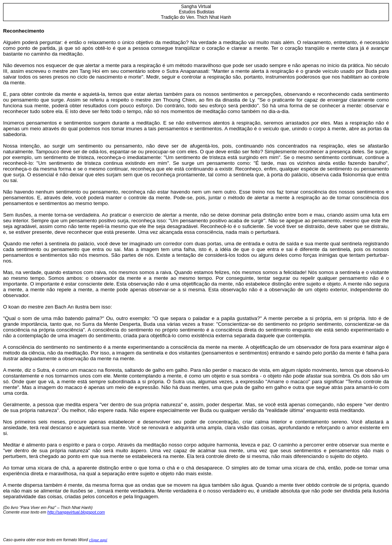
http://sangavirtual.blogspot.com (76, 512)
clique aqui (98, 540)
